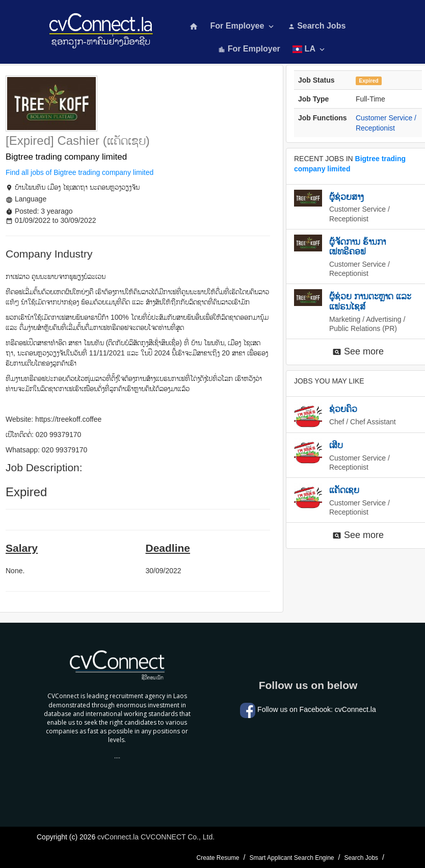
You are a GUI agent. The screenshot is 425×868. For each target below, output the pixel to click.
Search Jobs (317, 26)
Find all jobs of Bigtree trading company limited (79, 172)
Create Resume (218, 858)
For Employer (249, 49)
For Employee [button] (243, 26)
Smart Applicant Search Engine (291, 858)
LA (310, 49)
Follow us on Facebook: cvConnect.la (308, 709)
